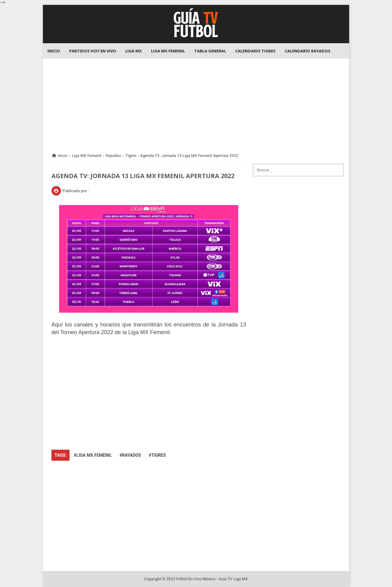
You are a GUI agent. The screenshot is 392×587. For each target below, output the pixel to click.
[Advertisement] (196, 101)
